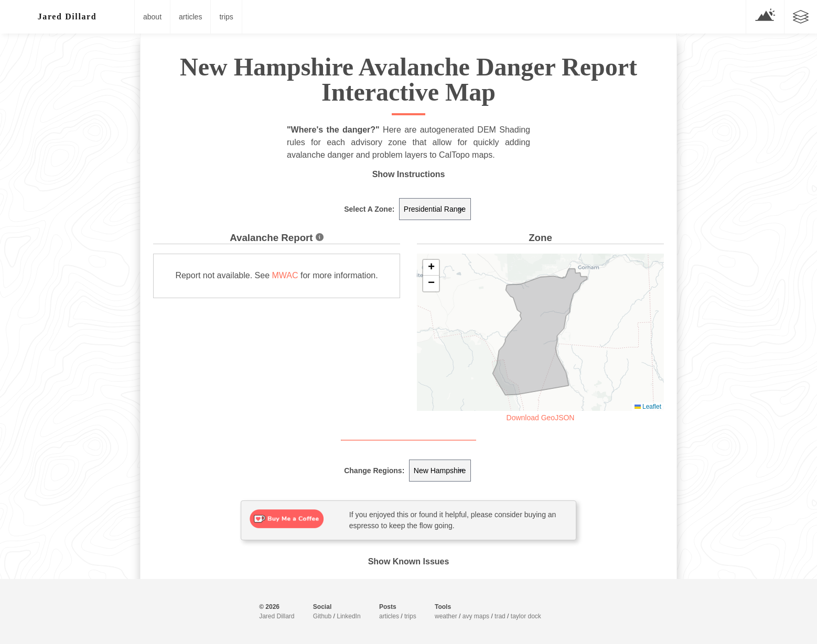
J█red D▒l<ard (67, 17)
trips (226, 17)
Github (322, 616)
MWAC (285, 275)
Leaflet (648, 407)
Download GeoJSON (541, 418)
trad (500, 616)
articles (190, 17)
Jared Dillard (277, 616)
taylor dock (526, 616)
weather (446, 616)
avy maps (476, 616)
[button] (431, 268)
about (152, 17)
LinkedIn (348, 616)
